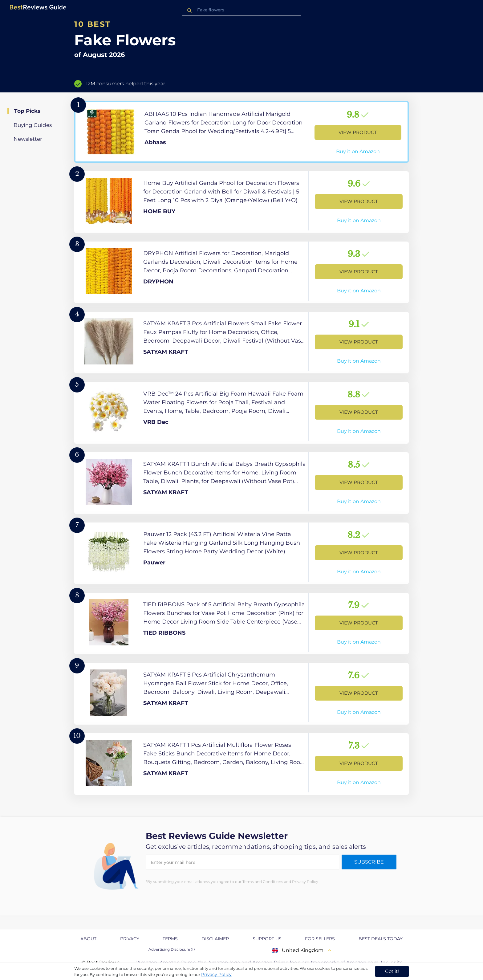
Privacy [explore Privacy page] (130, 939)
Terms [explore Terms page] (170, 939)
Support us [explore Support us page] (267, 939)
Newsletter (28, 139)
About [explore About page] (88, 939)
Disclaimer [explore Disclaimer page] (215, 939)
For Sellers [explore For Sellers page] (320, 939)
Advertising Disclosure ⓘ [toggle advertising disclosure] (172, 949)
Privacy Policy (216, 974)
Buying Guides (33, 125)
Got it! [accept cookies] (392, 971)
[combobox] (241, 10)
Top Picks (27, 111)
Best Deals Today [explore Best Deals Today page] (381, 939)
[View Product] (241, 132)
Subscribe (369, 862)
